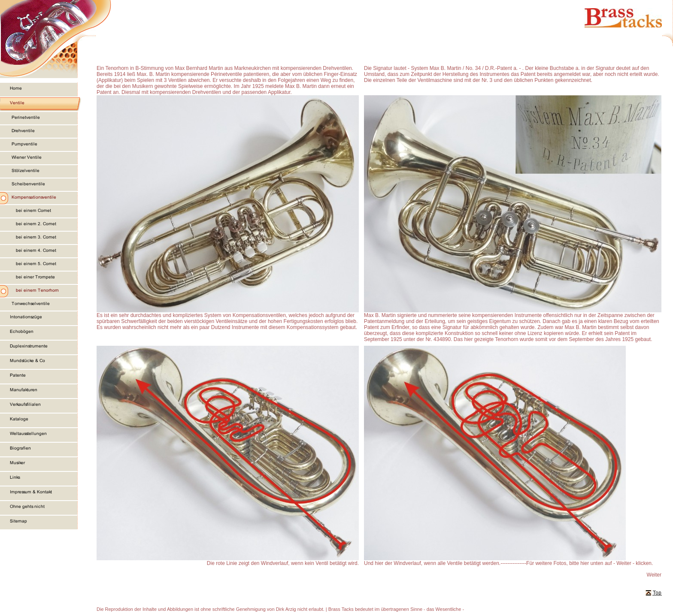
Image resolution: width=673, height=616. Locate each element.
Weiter (654, 575)
